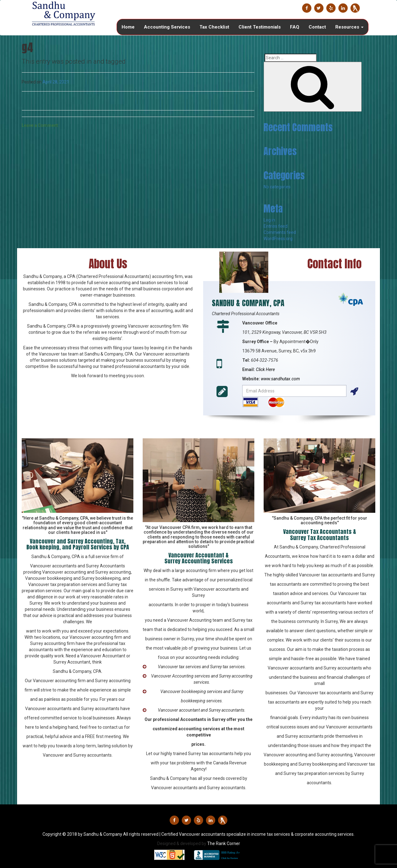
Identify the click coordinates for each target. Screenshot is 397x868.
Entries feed (276, 226)
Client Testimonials (260, 27)
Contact (317, 27)
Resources (349, 27)
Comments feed (280, 232)
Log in (269, 220)
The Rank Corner (224, 843)
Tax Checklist (214, 27)
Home (128, 27)
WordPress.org (278, 239)
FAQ (295, 27)
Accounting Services (167, 27)
